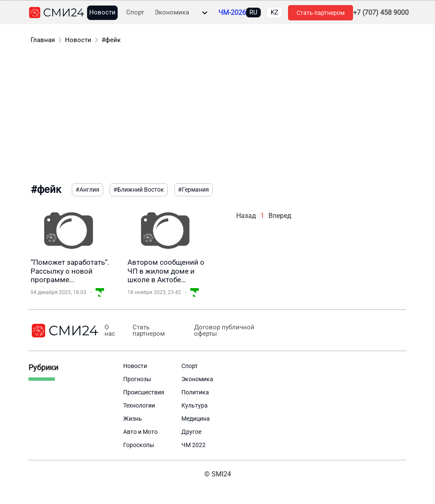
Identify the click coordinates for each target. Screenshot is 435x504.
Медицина (196, 419)
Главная (43, 40)
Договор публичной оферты (223, 331)
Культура (195, 405)
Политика (195, 392)
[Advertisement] (217, 115)
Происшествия (144, 392)
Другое (191, 432)
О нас (110, 331)
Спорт (135, 13)
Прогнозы (137, 379)
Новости (102, 13)
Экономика (172, 13)
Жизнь (133, 419)
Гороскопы (139, 445)
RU (253, 12)
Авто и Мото (140, 432)
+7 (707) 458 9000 (381, 13)
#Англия (88, 190)
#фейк (111, 40)
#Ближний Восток (139, 190)
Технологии (139, 405)
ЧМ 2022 (193, 445)
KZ (274, 12)
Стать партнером (321, 13)
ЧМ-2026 (232, 13)
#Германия (193, 190)
